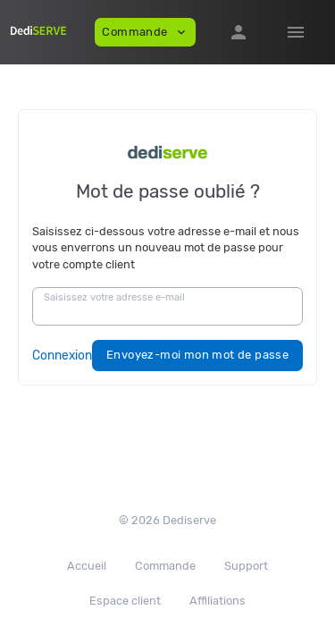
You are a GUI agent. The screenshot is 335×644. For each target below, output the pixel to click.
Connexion (62, 355)
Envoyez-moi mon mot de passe (197, 355)
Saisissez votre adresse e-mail (114, 297)
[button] (239, 32)
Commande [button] (145, 33)
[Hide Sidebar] (296, 32)
